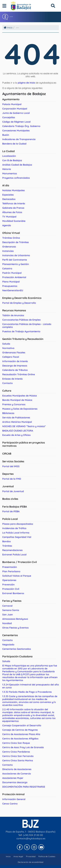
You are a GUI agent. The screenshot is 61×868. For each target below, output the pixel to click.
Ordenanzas (9, 247)
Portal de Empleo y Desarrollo (19, 303)
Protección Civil (11, 589)
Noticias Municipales (14, 190)
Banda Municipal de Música (17, 400)
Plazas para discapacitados (18, 524)
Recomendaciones (12, 550)
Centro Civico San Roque (16, 743)
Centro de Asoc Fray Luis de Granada (23, 747)
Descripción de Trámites (16, 242)
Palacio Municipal (12, 104)
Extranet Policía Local (14, 555)
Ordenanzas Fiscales (14, 353)
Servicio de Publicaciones (16, 418)
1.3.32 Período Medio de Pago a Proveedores (27, 692)
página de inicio (26, 83)
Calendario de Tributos (15, 370)
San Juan (8, 615)
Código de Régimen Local (16, 122)
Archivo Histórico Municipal (17, 422)
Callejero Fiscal (11, 357)
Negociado (8, 645)
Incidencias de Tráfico (14, 528)
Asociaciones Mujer (13, 778)
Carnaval (7, 606)
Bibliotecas (8, 413)
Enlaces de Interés (12, 379)
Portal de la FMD (12, 479)
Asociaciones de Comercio (17, 774)
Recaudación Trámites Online (19, 374)
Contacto (7, 383)
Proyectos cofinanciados (16, 178)
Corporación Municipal (15, 109)
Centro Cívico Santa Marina (18, 760)
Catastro (7, 269)
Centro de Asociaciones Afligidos (20, 739)
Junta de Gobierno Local (16, 113)
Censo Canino (10, 804)
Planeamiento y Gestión (16, 264)
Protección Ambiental (14, 277)
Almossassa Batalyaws (15, 619)
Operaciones (9, 580)
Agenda (7, 225)
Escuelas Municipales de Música (20, 396)
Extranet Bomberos (13, 593)
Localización (9, 156)
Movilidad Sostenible (14, 221)
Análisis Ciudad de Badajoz (17, 165)
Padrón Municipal (12, 273)
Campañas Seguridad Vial (17, 537)
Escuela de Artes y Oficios (16, 435)
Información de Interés (15, 361)
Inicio (8, 28)
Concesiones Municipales (16, 131)
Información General (14, 799)
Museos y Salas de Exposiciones (20, 409)
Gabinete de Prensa (13, 208)
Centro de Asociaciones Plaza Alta (21, 734)
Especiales (8, 195)
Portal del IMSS (11, 466)
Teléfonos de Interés (14, 204)
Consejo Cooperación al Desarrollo (22, 725)
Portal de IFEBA (11, 511)
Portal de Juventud (13, 491)
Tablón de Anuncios (13, 315)
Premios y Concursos (14, 404)
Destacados (9, 199)
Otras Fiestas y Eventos (15, 628)
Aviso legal (18, 856)
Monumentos (10, 174)
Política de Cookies (47, 856)
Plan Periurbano (11, 571)
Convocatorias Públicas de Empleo (21, 320)
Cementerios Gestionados (17, 649)
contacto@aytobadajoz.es (31, 838)
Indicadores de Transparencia (19, 139)
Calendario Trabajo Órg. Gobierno (21, 126)
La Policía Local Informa (16, 533)
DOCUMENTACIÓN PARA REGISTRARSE (24, 787)
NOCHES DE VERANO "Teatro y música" (24, 426)
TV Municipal (9, 217)
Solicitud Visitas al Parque (17, 576)
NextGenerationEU (13, 290)
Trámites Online (11, 238)
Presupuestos (10, 286)
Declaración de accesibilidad (30, 862)
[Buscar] (53, 6)
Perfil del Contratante (15, 260)
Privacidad (31, 856)
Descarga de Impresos (15, 366)
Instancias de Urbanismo (16, 255)
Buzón (6, 135)
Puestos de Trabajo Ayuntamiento (21, 331)
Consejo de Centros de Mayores (20, 730)
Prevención (8, 585)
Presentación (10, 567)
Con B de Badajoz (12, 160)
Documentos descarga (15, 782)
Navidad (7, 623)
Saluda (6, 344)
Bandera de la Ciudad (14, 144)
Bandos (7, 541)
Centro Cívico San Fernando (18, 756)
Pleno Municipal (11, 282)
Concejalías (9, 117)
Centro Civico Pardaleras (16, 752)
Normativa (8, 348)
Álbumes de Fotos (12, 212)
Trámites (7, 546)
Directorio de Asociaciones (17, 769)
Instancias (8, 251)
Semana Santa (11, 610)
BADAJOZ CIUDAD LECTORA (18, 431)
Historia (7, 169)
